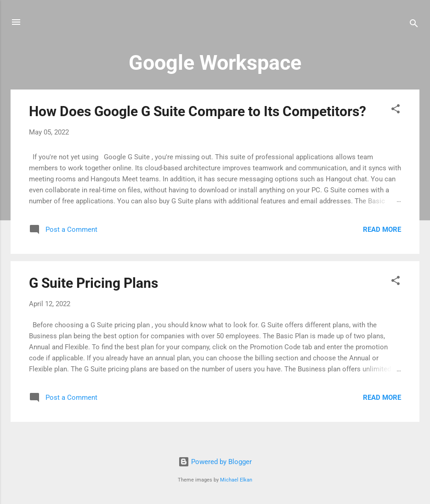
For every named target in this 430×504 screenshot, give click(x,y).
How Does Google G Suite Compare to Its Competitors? (198, 111)
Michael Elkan (236, 480)
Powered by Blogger (215, 462)
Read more (382, 230)
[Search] (414, 25)
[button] (396, 110)
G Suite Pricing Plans (93, 283)
